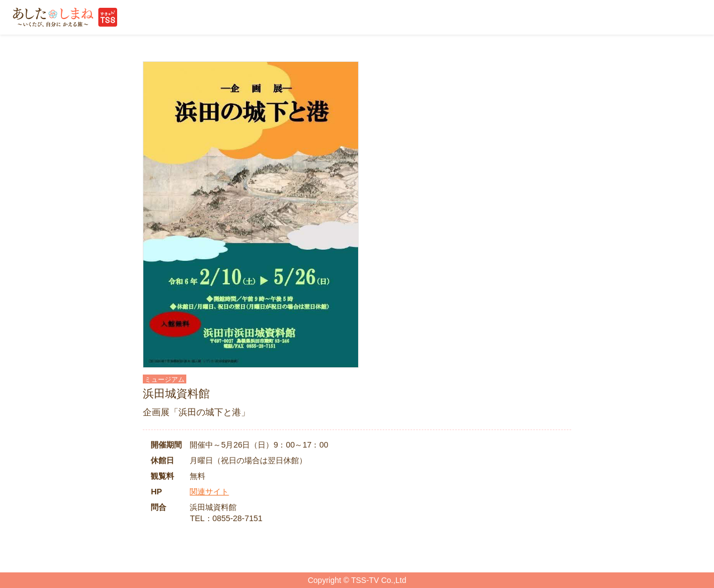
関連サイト (209, 492)
